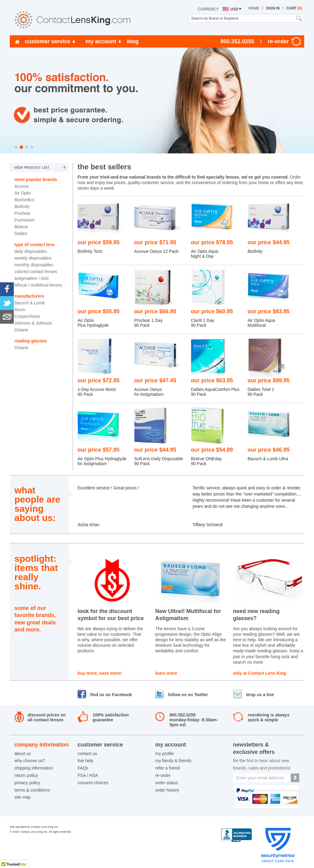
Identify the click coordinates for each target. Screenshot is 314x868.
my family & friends (173, 761)
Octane (21, 330)
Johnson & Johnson (33, 323)
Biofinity (22, 206)
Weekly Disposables (33, 258)
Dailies (21, 233)
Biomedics (24, 200)
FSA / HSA (88, 775)
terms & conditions (32, 790)
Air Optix (23, 193)
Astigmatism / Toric (32, 278)
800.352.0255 (237, 41)
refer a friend (167, 768)
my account (101, 41)
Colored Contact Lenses (36, 272)
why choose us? (30, 761)
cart (294, 8)
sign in (273, 8)
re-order (163, 775)
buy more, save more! (100, 673)
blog (133, 41)
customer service (48, 41)
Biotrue (21, 227)
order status (167, 783)
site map (23, 797)
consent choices (93, 783)
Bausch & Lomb (30, 303)
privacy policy (27, 783)
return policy (26, 775)
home (254, 8)
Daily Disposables (31, 251)
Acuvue (22, 186)
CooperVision (27, 316)
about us (23, 754)
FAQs (83, 768)
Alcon (20, 310)
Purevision (24, 220)
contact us (87, 754)
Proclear (22, 213)
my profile (165, 754)
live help (85, 761)
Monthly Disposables (34, 265)
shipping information (34, 768)
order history (167, 790)
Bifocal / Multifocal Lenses (38, 285)
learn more (166, 673)
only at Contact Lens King (260, 673)
